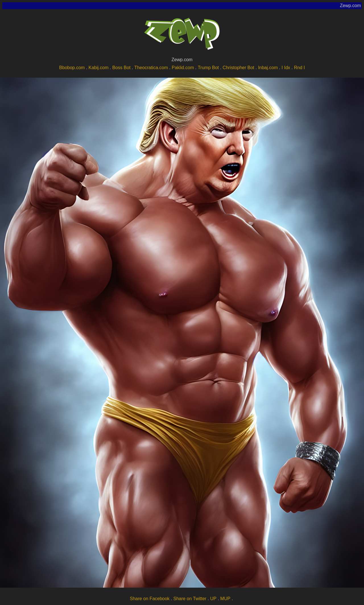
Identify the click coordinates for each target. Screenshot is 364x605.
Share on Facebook (150, 599)
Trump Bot (208, 68)
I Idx (286, 68)
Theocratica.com (151, 68)
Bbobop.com (72, 68)
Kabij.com (98, 68)
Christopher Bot (238, 68)
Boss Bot (121, 68)
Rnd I (299, 68)
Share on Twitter (190, 599)
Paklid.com (183, 68)
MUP (226, 599)
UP (213, 599)
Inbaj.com (268, 68)
